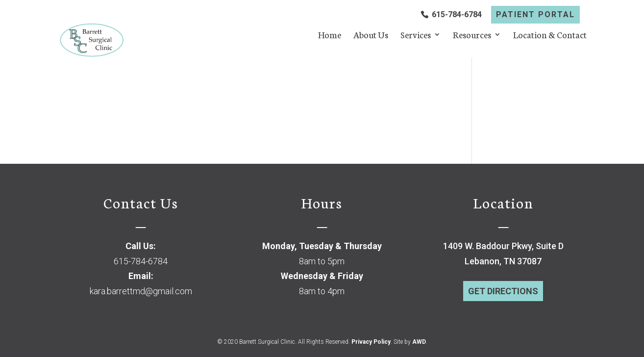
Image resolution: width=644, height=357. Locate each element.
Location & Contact (550, 36)
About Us (371, 36)
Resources (472, 36)
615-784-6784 (457, 15)
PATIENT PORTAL (535, 15)
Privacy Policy (371, 342)
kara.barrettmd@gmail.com (141, 291)
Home (330, 36)
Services (416, 36)
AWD (419, 342)
